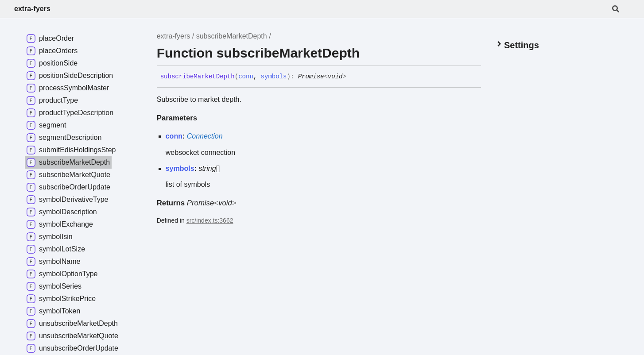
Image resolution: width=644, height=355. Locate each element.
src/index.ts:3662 (210, 220)
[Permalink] (353, 77)
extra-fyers (32, 9)
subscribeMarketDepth (232, 36)
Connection (205, 136)
